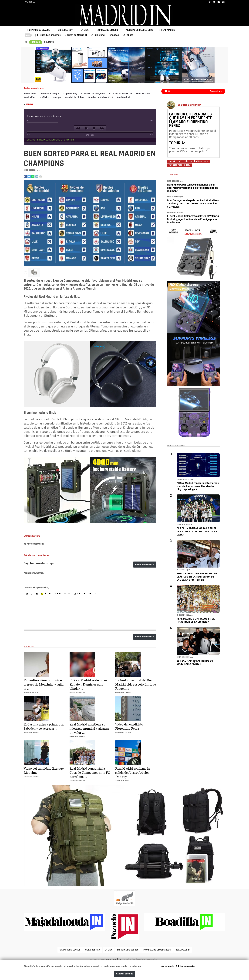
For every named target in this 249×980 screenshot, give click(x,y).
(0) (26, 272)
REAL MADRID (168, 30)
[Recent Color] (42, 594)
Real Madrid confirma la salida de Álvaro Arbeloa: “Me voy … (133, 773)
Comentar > (216, 91)
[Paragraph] (58, 594)
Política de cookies (185, 966)
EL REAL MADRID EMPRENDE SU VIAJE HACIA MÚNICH (195, 662)
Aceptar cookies (124, 974)
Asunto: (34, 573)
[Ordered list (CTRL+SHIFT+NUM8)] (64, 594)
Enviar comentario (145, 565)
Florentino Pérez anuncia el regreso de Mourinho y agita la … (44, 684)
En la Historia (98, 35)
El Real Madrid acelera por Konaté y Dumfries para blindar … (88, 684)
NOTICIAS (36, 42)
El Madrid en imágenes (49, 35)
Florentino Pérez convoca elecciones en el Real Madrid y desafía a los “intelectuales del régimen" (193, 188)
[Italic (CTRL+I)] (32, 594)
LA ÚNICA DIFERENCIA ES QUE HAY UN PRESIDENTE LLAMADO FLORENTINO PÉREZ (191, 120)
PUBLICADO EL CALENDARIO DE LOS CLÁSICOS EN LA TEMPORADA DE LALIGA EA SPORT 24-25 (197, 577)
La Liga (57, 98)
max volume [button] (152, 121)
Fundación (114, 35)
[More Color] (46, 594)
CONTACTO (49, 42)
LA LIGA (85, 30)
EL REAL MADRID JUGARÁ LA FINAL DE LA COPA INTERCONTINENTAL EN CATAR (197, 532)
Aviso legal (167, 966)
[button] (34, 272)
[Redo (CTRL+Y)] (90, 594)
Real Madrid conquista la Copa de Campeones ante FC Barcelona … (90, 773)
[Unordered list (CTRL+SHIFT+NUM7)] (69, 594)
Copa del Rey (70, 94)
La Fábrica (128, 35)
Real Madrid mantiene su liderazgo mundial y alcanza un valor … (89, 728)
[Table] (77, 594)
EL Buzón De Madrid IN (190, 105)
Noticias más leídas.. (179, 165)
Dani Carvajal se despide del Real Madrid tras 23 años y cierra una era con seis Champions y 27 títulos (193, 204)
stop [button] (94, 128)
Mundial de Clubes (74, 98)
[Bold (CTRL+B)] (27, 594)
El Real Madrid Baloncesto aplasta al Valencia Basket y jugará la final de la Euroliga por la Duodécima (193, 219)
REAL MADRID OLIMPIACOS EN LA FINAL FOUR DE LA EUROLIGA (196, 620)
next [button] (102, 128)
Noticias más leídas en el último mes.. (189, 161)
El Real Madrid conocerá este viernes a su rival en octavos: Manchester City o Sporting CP (198, 486)
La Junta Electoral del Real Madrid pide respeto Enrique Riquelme (136, 684)
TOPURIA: (177, 143)
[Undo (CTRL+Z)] (85, 594)
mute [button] (28, 121)
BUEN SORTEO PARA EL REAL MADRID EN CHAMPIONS (51, 140)
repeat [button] (88, 135)
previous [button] (78, 128)
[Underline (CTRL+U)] (37, 594)
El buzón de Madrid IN (76, 35)
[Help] (95, 594)
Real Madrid (123, 98)
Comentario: (36, 588)
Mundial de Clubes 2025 (100, 98)
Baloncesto (30, 94)
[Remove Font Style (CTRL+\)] (50, 594)
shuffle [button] (92, 135)
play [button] (86, 128)
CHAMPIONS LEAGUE (39, 30)
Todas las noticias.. (34, 88)
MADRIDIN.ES (30, 2)
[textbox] (90, 613)
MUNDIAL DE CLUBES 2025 (139, 30)
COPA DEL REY (65, 30)
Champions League (50, 94)
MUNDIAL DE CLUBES (107, 30)
